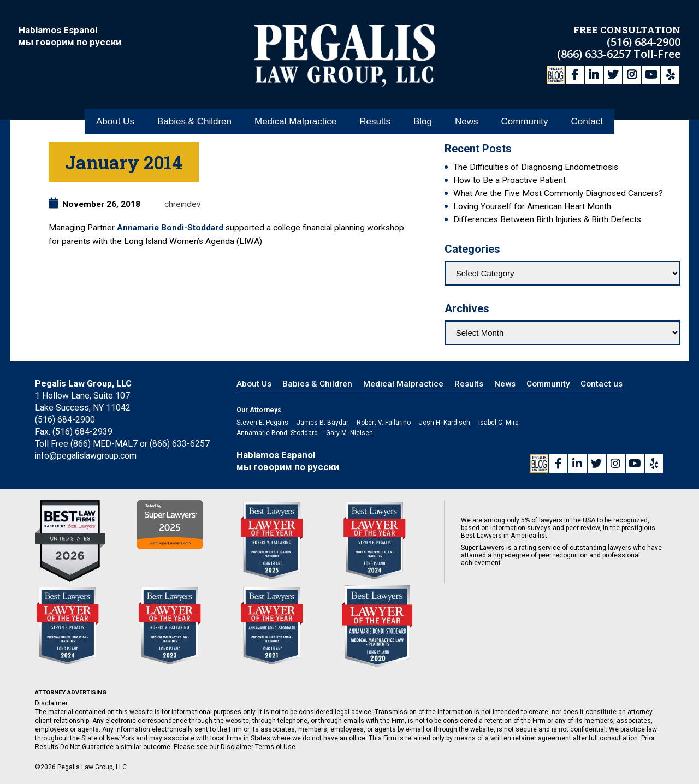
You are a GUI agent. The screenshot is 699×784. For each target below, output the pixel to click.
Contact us (602, 384)
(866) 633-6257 (595, 53)
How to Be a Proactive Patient (510, 180)
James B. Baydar (322, 423)
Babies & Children (194, 119)
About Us (115, 119)
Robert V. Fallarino (384, 423)
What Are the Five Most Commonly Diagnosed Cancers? (558, 193)
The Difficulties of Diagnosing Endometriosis (536, 167)
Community (524, 119)
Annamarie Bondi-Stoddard (170, 228)
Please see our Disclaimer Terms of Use (235, 747)
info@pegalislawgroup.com (87, 456)
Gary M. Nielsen (349, 433)
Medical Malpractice (295, 119)
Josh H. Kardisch (445, 423)
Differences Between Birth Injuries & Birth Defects (547, 219)
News (467, 119)
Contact (587, 119)
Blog (423, 119)
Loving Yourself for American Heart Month (532, 206)
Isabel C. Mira (499, 423)
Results (375, 119)
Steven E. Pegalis (262, 423)
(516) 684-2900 (644, 41)
